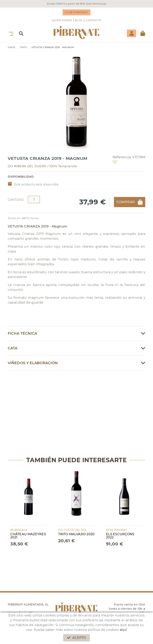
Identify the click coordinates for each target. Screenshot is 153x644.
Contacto (94, 20)
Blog (79, 20)
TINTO (24, 47)
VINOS (12, 47)
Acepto (77, 638)
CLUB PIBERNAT (76, 12)
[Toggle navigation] (10, 33)
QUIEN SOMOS (62, 20)
